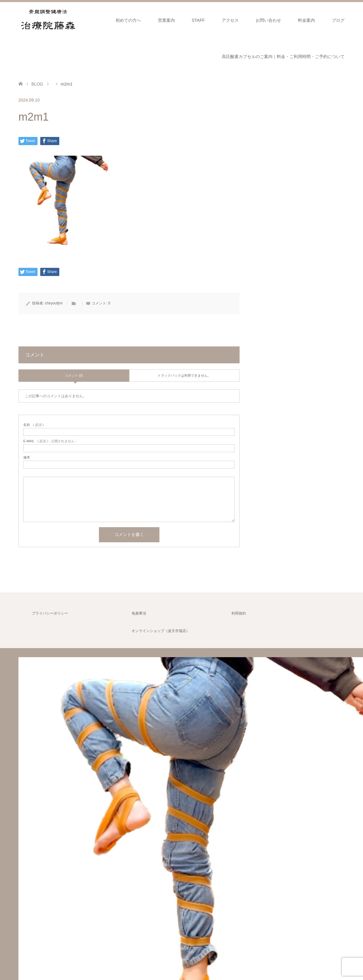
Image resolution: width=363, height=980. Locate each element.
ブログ (338, 20)
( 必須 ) (33, 425)
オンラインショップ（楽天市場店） (161, 631)
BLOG (37, 84)
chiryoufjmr (54, 303)
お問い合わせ (268, 20)
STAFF (198, 20)
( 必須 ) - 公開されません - (50, 441)
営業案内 (166, 20)
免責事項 (139, 613)
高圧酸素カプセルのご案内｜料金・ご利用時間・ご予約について (283, 57)
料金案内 (306, 20)
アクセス (230, 20)
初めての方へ (128, 20)
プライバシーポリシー (50, 613)
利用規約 (239, 613)
